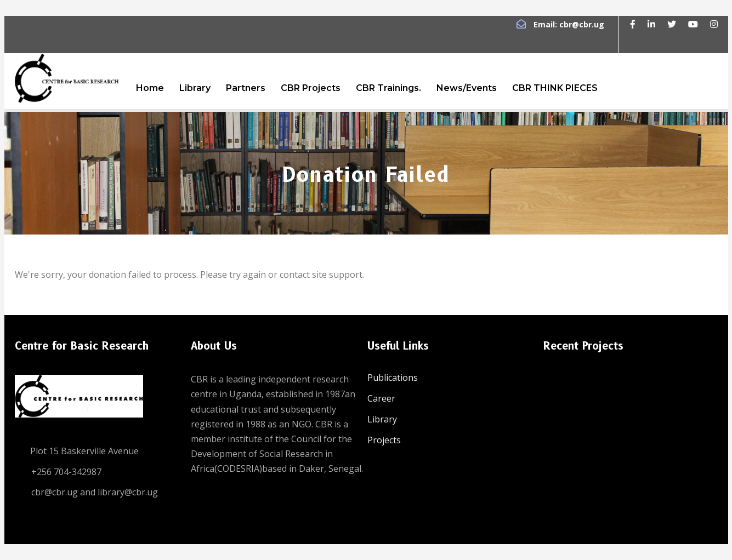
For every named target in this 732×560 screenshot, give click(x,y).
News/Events (467, 88)
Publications (393, 378)
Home (150, 88)
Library (195, 88)
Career (381, 398)
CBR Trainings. (388, 88)
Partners (246, 88)
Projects (384, 440)
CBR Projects (311, 88)
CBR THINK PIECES (555, 88)
